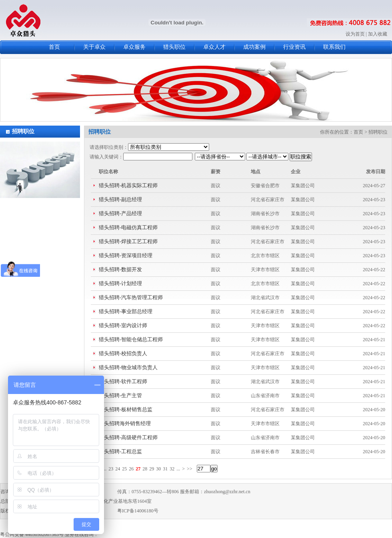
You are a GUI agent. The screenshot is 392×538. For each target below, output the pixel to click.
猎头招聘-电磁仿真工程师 (128, 227)
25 (124, 469)
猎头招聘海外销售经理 (125, 423)
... (105, 469)
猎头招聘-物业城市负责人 (128, 367)
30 (158, 469)
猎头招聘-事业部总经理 (126, 311)
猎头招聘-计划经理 (120, 283)
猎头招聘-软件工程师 (123, 381)
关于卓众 (94, 47)
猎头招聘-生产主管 (120, 395)
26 (131, 469)
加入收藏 (378, 34)
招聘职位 (23, 131)
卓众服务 (134, 47)
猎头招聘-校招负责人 (123, 353)
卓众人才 (214, 47)
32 (172, 469)
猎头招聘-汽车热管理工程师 (131, 297)
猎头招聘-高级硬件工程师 (128, 437)
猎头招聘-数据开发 (120, 269)
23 (111, 469)
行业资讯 (294, 47)
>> (190, 469)
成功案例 (254, 47)
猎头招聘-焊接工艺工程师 (128, 241)
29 (152, 469)
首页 (54, 47)
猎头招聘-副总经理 (120, 199)
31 (165, 469)
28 (145, 469)
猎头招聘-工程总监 (120, 451)
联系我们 (334, 47)
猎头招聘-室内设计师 (123, 325)
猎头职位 (174, 47)
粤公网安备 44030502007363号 (32, 534)
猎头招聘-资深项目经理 (126, 255)
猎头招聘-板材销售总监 (126, 409)
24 (118, 469)
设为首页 (355, 34)
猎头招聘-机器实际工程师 (128, 185)
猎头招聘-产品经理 (120, 213)
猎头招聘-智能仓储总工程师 (131, 339)
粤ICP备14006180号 (138, 511)
